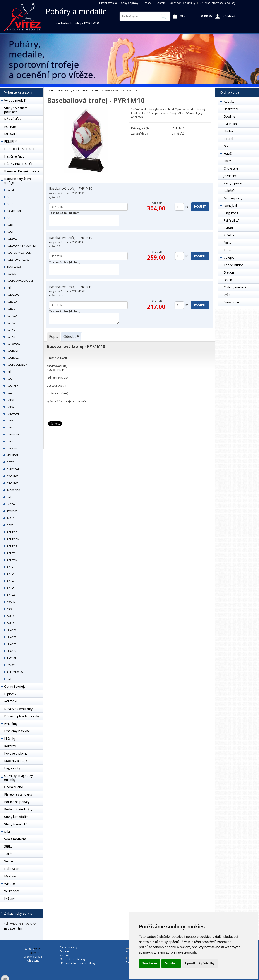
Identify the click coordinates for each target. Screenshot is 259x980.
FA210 (11, 518)
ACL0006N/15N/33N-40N (22, 246)
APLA (10, 567)
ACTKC (11, 330)
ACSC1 (11, 525)
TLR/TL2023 (14, 267)
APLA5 (11, 588)
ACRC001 (12, 302)
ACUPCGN (13, 539)
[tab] (54, 336)
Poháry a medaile (76, 11)
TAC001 (12, 658)
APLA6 (11, 595)
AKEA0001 (13, 414)
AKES (10, 441)
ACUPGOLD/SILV (17, 365)
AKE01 (11, 400)
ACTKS (11, 337)
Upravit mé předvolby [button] (200, 963)
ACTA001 (12, 316)
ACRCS (11, 309)
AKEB (10, 421)
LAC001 (11, 504)
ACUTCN (12, 560)
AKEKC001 (13, 469)
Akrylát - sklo (15, 211)
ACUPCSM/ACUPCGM (20, 281)
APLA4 (11, 581)
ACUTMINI (13, 386)
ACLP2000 (13, 295)
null (9, 288)
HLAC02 (12, 637)
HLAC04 (12, 651)
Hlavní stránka (108, 3)
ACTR (10, 204)
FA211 (11, 616)
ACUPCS (12, 546)
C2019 (11, 602)
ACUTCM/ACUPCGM (19, 253)
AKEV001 (12, 448)
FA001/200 (13, 490)
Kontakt (161, 3)
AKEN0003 (13, 434)
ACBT (10, 225)
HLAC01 (12, 630)
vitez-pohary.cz (34, 951)
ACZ (9, 393)
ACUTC (11, 553)
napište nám (13, 928)
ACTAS (11, 323)
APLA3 (11, 574)
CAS (9, 609)
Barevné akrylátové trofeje (72, 90)
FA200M (12, 274)
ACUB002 (13, 358)
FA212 (11, 623)
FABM (10, 190)
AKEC (10, 428)
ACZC (10, 462)
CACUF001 (13, 476)
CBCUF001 (13, 483)
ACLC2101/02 (15, 672)
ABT (9, 218)
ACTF (10, 197)
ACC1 (10, 232)
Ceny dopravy (130, 3)
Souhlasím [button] (150, 963)
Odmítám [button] (171, 963)
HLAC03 (12, 644)
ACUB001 (13, 351)
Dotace (147, 3)
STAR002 (12, 511)
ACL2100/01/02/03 (18, 260)
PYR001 (11, 665)
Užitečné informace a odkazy (218, 3)
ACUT (10, 379)
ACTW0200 (14, 344)
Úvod (50, 90)
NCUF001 (13, 455)
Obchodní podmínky (183, 3)
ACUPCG (12, 532)
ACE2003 (12, 239)
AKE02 (11, 407)
